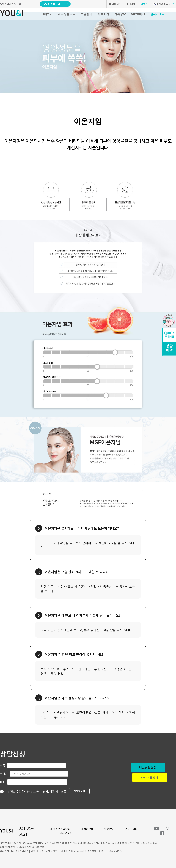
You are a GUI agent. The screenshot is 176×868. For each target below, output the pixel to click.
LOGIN (131, 4)
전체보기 (47, 14)
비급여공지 (66, 833)
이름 (3, 765)
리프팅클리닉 (67, 14)
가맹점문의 (87, 829)
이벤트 (144, 4)
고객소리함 (131, 829)
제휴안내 (109, 829)
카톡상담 (120, 14)
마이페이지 (115, 4)
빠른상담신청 (148, 767)
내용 (3, 782)
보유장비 (86, 14)
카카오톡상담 (150, 778)
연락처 (4, 774)
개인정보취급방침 (60, 829)
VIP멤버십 (138, 14)
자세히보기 (79, 791)
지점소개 (103, 14)
